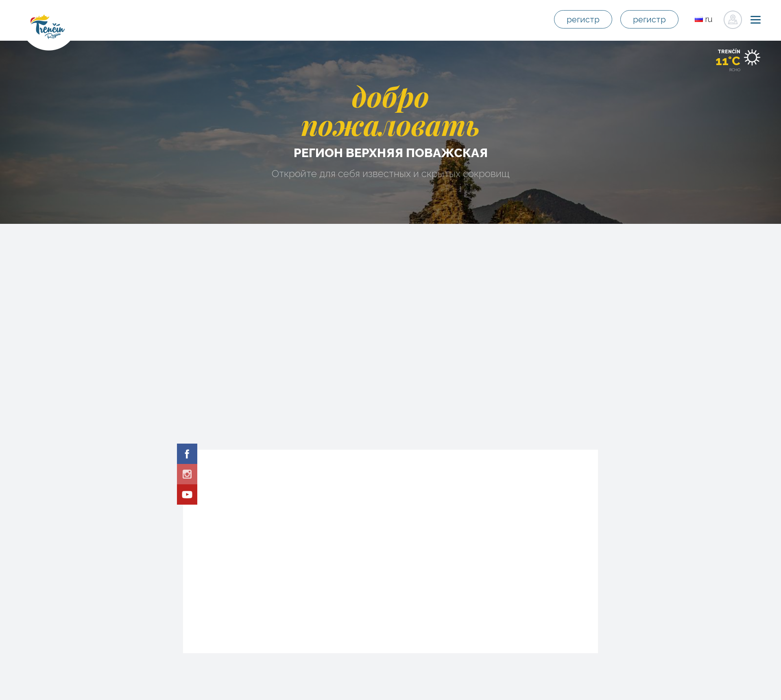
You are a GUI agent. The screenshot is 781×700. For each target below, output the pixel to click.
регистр (585, 20)
